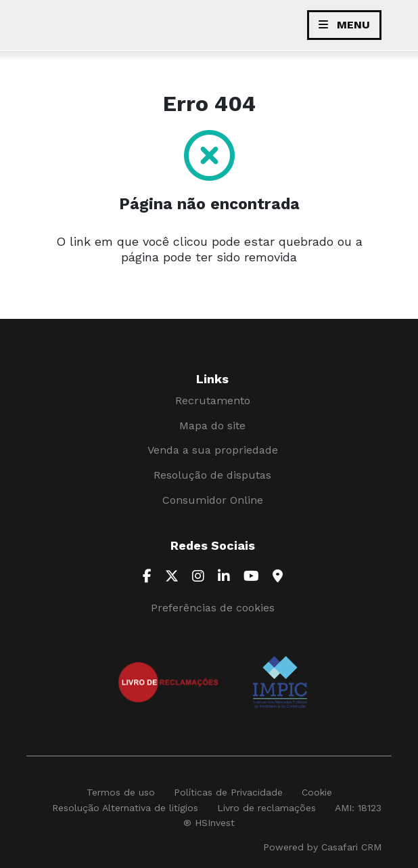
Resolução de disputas (212, 475)
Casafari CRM (351, 847)
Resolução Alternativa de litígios (125, 808)
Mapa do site (212, 426)
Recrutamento (213, 400)
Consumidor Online (213, 500)
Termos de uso (121, 792)
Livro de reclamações (266, 808)
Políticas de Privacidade (228, 792)
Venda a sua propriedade (213, 450)
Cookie (317, 792)
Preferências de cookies (213, 608)
